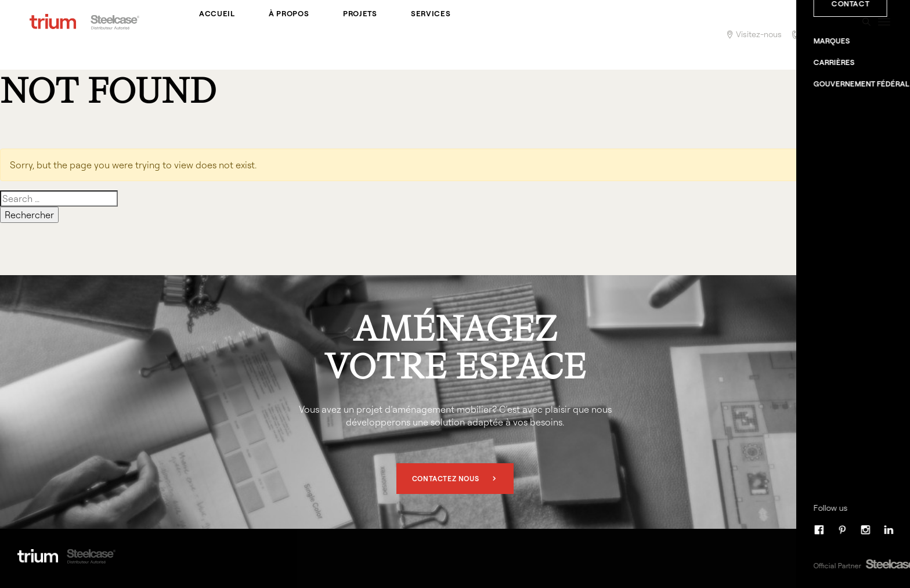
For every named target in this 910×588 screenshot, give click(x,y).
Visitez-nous (759, 34)
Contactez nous (445, 479)
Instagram (865, 555)
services (409, 35)
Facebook (842, 555)
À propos (279, 35)
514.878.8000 (825, 34)
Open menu (884, 35)
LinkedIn (888, 555)
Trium (53, 35)
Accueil (214, 35)
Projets (344, 35)
